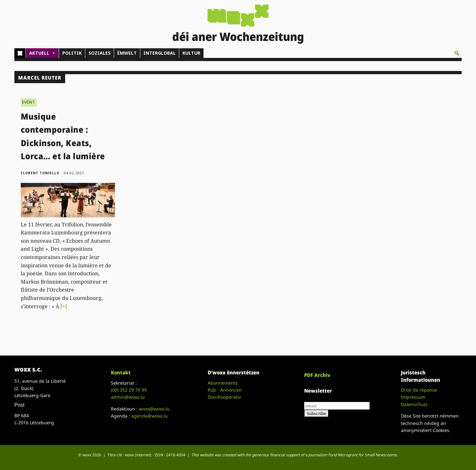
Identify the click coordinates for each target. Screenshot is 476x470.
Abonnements (223, 383)
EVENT (29, 102)
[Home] (20, 53)
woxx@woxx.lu (154, 409)
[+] (64, 306)
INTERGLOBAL (160, 53)
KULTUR (191, 53)
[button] (457, 53)
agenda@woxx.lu (150, 416)
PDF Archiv (317, 375)
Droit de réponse (419, 390)
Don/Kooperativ (224, 397)
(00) (129, 390)
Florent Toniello (40, 173)
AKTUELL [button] (42, 53)
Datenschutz (414, 404)
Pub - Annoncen (225, 390)
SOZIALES (100, 53)
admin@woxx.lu (128, 397)
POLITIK (72, 53)
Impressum (413, 397)
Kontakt (121, 372)
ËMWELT (127, 53)
